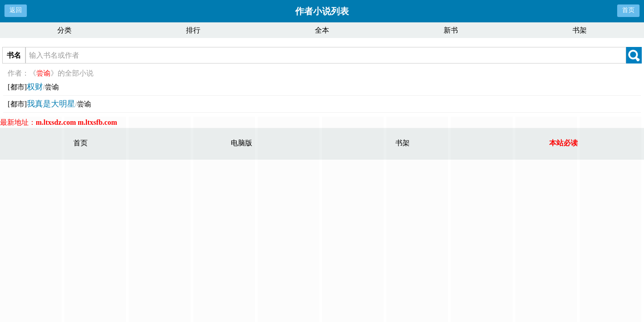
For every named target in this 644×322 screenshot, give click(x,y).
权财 (35, 87)
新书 (451, 30)
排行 (193, 30)
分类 (64, 30)
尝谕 (52, 87)
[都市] (17, 87)
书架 (580, 30)
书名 (14, 55)
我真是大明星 (51, 104)
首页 (628, 10)
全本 (322, 30)
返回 (16, 10)
